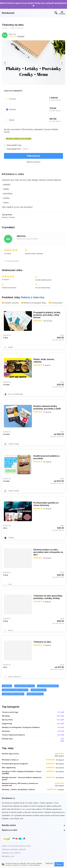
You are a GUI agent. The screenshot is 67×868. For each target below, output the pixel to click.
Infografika (7, 686)
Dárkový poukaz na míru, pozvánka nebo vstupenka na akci (48, 552)
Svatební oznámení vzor (24, 686)
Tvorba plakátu (57, 303)
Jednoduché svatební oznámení (15, 690)
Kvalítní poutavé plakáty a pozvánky (46, 457)
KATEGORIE (62, 13)
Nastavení (50, 863)
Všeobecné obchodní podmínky (14, 849)
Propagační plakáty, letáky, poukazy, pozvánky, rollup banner (47, 315)
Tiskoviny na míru (42, 642)
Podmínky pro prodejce (11, 853)
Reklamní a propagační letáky (35, 303)
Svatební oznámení (12, 303)
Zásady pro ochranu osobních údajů (16, 846)
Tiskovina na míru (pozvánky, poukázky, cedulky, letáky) (48, 597)
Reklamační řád (8, 856)
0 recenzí (21, 36)
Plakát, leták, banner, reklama (44, 361)
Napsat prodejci (33, 162)
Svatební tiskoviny (39, 690)
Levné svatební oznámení (48, 686)
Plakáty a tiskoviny (33, 297)
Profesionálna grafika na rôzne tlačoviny (46, 504)
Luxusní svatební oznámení (13, 694)
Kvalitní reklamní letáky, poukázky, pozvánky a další (47, 407)
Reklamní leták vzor (35, 694)
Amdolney (12, 34)
